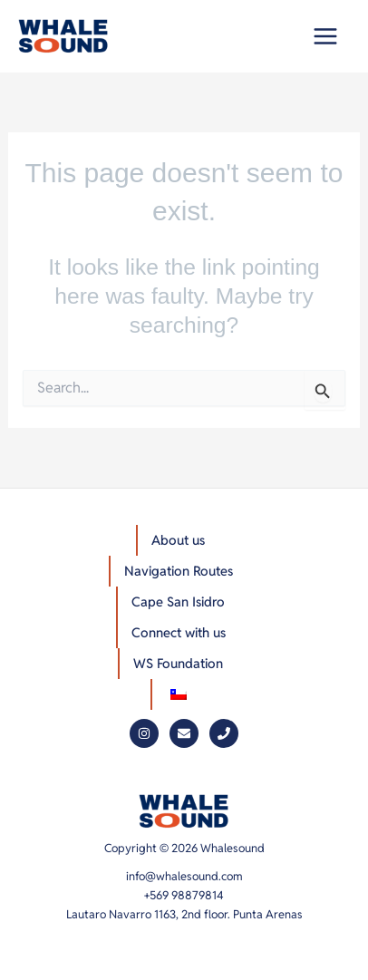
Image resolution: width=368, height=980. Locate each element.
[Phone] (224, 733)
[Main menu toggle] (325, 37)
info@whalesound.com (184, 876)
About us (178, 540)
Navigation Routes (179, 571)
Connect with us (179, 632)
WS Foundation (178, 663)
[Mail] (184, 733)
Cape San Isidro (178, 602)
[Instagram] (144, 733)
